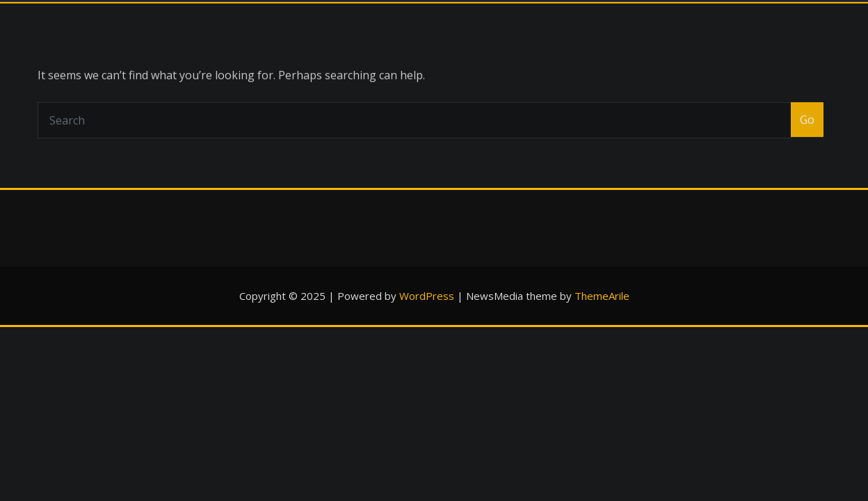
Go (807, 129)
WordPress (427, 296)
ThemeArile (602, 296)
